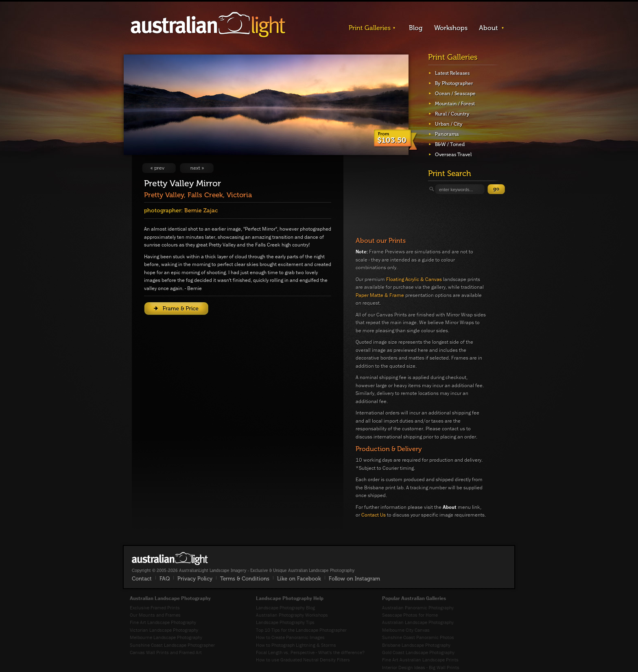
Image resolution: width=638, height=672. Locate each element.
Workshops (451, 28)
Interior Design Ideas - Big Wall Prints (421, 667)
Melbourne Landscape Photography (166, 637)
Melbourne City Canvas (406, 630)
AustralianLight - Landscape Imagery (208, 25)
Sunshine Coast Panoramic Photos (418, 637)
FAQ (165, 579)
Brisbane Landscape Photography (416, 645)
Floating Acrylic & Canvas (414, 279)
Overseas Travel (453, 155)
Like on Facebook (299, 579)
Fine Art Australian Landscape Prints (420, 660)
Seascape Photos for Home (410, 615)
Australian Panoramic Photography (418, 608)
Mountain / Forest (455, 104)
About (488, 28)
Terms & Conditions (245, 579)
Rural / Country (452, 114)
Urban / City (449, 124)
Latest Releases (452, 73)
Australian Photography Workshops (292, 615)
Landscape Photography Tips (285, 622)
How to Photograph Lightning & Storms (296, 645)
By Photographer (454, 83)
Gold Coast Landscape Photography (418, 652)
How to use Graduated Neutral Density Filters (303, 660)
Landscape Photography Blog (285, 608)
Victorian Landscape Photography (164, 630)
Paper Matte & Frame (380, 295)
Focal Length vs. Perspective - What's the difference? (310, 652)
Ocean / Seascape (455, 94)
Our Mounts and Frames (155, 615)
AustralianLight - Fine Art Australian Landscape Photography (170, 559)
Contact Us (374, 515)
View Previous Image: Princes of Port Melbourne (159, 168)
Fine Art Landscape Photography (163, 622)
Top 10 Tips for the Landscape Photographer (301, 630)
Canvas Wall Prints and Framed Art (166, 652)
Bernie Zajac (201, 211)
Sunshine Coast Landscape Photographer (172, 645)
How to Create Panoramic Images (290, 637)
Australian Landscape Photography (418, 622)
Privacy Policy (195, 579)
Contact (142, 579)
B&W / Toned (450, 144)
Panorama (447, 134)
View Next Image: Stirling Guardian (197, 168)
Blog (416, 28)
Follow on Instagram (354, 579)
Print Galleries (370, 28)
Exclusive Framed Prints (155, 608)
